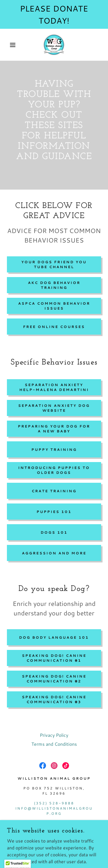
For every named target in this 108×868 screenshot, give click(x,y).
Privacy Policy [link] (54, 735)
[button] (8, 45)
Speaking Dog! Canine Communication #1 (54, 658)
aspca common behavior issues (54, 306)
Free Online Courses (54, 327)
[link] (54, 45)
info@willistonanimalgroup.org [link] (54, 811)
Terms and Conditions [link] (54, 744)
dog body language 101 (54, 637)
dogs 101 (54, 532)
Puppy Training (54, 450)
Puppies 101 (54, 512)
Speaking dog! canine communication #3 (54, 699)
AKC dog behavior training (54, 285)
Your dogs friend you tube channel (54, 264)
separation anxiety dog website (54, 408)
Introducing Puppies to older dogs (54, 470)
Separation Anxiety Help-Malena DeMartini (54, 387)
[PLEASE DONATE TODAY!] (54, 14)
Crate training (54, 491)
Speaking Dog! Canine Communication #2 (54, 679)
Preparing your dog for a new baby (54, 429)
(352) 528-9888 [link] (54, 803)
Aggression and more (54, 553)
